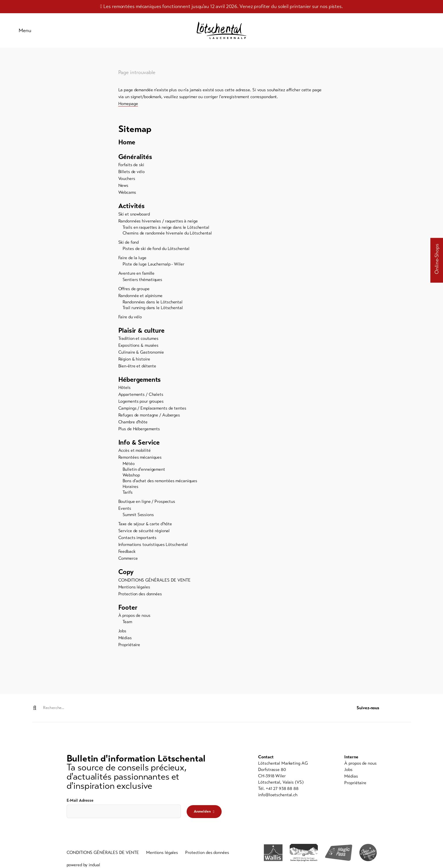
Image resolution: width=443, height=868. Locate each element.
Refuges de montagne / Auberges (149, 418)
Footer (128, 611)
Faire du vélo (130, 319)
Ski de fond (129, 244)
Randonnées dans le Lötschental (153, 304)
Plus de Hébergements (139, 431)
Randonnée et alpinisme (140, 298)
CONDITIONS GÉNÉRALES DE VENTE (155, 583)
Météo (129, 466)
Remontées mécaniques (140, 460)
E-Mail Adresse (80, 800)
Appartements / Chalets (141, 397)
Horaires (130, 489)
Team (127, 625)
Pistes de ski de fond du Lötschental (156, 251)
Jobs (122, 634)
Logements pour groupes (141, 404)
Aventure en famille (137, 275)
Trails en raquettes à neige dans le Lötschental (166, 229)
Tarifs (128, 495)
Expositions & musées (139, 348)
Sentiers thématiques (143, 282)
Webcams (127, 194)
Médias (125, 641)
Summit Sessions (138, 518)
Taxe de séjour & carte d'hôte (145, 527)
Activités (132, 208)
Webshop (131, 478)
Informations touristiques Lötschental (153, 547)
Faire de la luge (132, 260)
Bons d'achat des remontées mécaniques (160, 484)
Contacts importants (138, 540)
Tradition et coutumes (138, 341)
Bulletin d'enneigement (144, 472)
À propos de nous (134, 619)
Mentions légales (134, 590)
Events (125, 511)
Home (127, 144)
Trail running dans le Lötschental (153, 310)
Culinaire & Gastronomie (141, 354)
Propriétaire (129, 648)
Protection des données (140, 597)
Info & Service (140, 445)
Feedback (127, 554)
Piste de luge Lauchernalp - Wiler (153, 266)
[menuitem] (222, 144)
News (123, 187)
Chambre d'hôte (133, 425)
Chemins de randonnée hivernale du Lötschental (167, 235)
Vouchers (127, 181)
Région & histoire (134, 361)
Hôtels (124, 390)
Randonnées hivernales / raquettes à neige (158, 223)
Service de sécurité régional (144, 534)
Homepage (128, 105)
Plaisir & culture (142, 333)
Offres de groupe (134, 291)
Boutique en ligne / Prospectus (147, 504)
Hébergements (141, 382)
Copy (126, 575)
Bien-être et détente (137, 368)
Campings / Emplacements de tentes (152, 411)
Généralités (136, 159)
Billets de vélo (131, 174)
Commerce (128, 561)
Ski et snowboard (134, 216)
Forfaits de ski (131, 167)
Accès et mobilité (135, 453)
